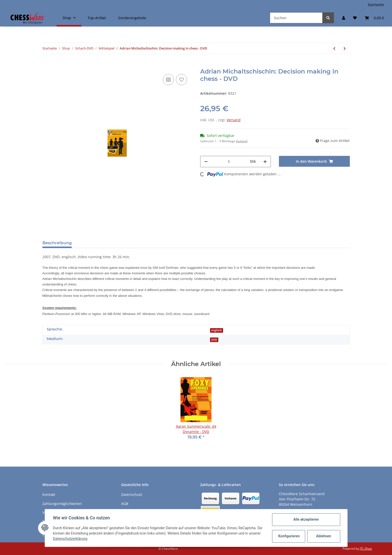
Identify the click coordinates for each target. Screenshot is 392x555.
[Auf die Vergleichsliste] (168, 80)
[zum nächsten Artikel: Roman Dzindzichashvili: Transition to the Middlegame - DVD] (345, 48)
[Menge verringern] (206, 162)
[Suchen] (296, 18)
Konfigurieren (289, 536)
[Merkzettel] (355, 18)
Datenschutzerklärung (70, 539)
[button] (344, 18)
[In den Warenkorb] (46, 65)
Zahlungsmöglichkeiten (62, 504)
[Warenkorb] (374, 18)
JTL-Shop (366, 549)
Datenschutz (132, 494)
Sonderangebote (132, 18)
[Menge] (229, 162)
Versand (234, 120)
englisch (217, 330)
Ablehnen (323, 536)
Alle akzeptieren (306, 519)
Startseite (376, 5)
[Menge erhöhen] (265, 162)
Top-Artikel (97, 18)
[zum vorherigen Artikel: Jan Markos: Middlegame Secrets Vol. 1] (334, 48)
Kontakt (49, 494)
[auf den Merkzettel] (181, 80)
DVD (214, 340)
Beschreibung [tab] (57, 243)
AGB (125, 504)
